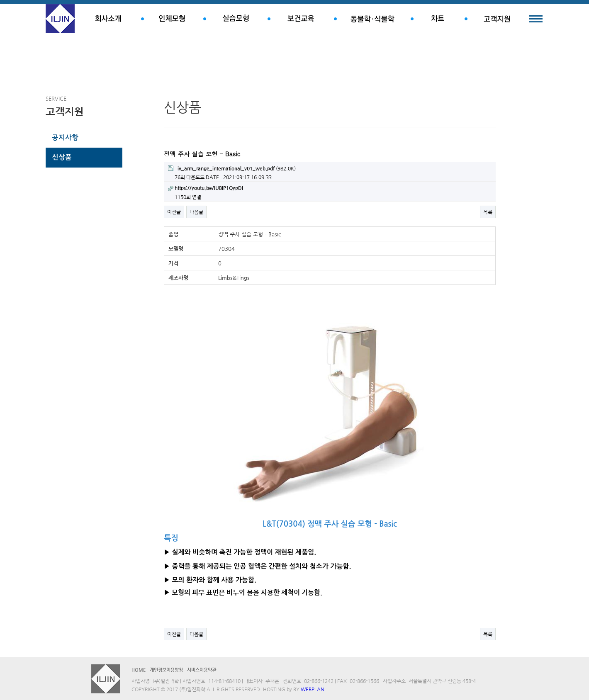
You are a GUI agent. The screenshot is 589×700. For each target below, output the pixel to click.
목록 (488, 212)
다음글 (196, 212)
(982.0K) (232, 168)
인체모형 (172, 19)
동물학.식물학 (372, 19)
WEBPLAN (313, 689)
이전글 (174, 212)
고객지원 (497, 19)
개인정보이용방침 (166, 670)
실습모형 (235, 19)
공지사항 (65, 138)
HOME (139, 670)
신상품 (62, 158)
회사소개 (108, 19)
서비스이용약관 (202, 670)
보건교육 (301, 19)
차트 (438, 19)
